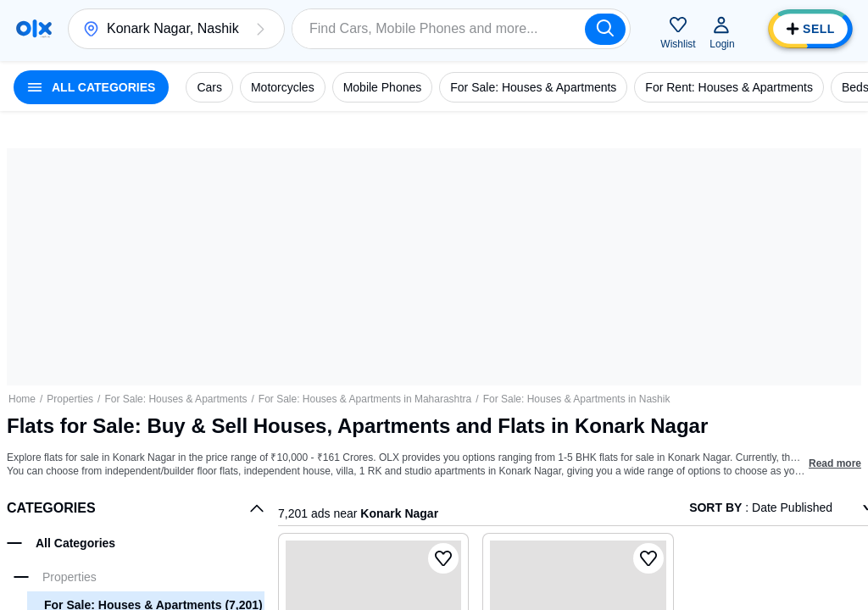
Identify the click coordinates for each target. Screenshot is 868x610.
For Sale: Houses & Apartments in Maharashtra (365, 399)
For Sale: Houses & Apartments (175, 399)
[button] (260, 29)
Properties (70, 399)
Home (22, 399)
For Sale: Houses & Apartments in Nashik (577, 399)
